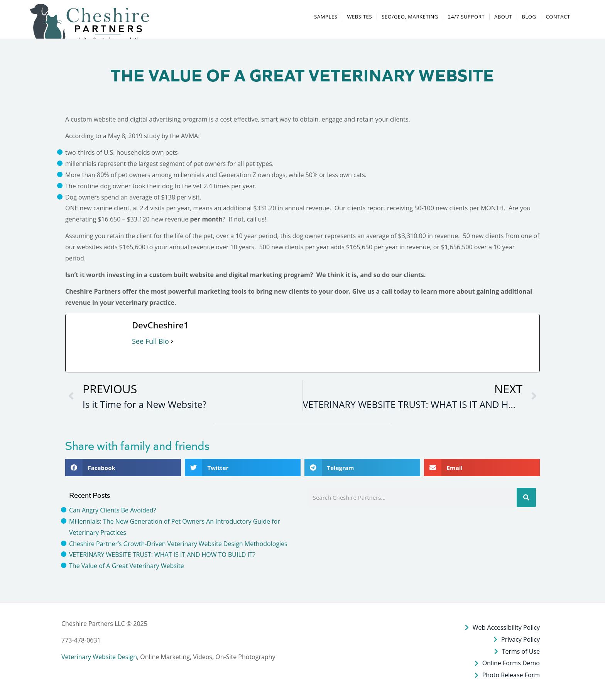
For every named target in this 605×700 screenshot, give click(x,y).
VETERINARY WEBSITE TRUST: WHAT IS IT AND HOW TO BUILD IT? (162, 555)
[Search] (526, 497)
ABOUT (503, 17)
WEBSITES (359, 17)
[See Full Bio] (172, 341)
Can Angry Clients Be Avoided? (112, 510)
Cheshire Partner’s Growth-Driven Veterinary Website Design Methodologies (178, 544)
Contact (558, 17)
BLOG (529, 17)
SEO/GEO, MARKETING (410, 17)
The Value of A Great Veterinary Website (127, 566)
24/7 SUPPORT (466, 17)
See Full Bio (150, 341)
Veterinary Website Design (99, 657)
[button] (90, 25)
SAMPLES (326, 17)
